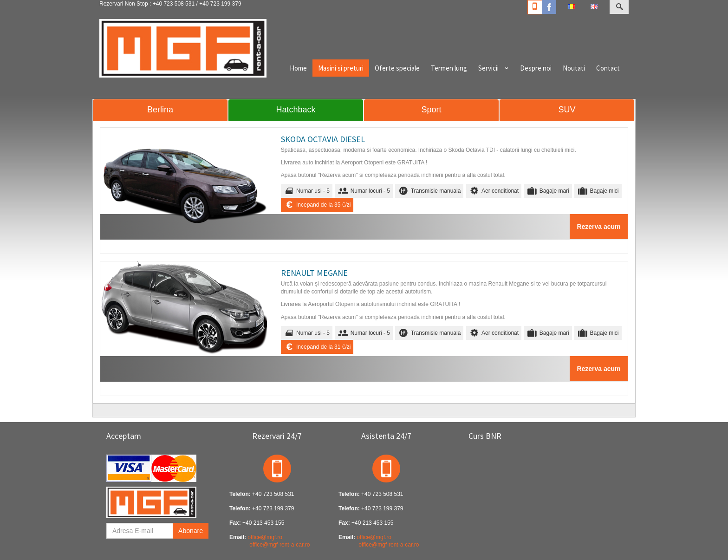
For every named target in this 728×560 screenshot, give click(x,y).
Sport (431, 110)
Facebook (549, 7)
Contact (608, 68)
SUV (567, 110)
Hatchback (296, 110)
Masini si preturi (341, 68)
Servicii (488, 68)
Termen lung (449, 68)
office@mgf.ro (265, 537)
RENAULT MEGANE (314, 273)
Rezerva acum (598, 227)
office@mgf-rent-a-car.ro (279, 545)
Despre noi (536, 68)
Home (298, 68)
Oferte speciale (397, 68)
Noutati (574, 68)
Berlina (160, 110)
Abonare (191, 531)
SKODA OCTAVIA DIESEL (323, 139)
